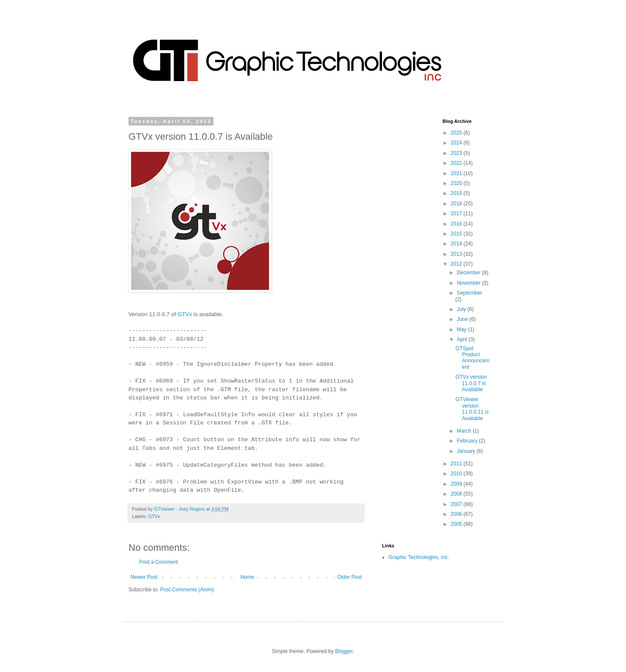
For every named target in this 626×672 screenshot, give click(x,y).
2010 (457, 474)
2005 (457, 524)
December (469, 273)
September (469, 293)
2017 (457, 214)
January (466, 451)
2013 (457, 254)
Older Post (349, 577)
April (462, 339)
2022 (457, 163)
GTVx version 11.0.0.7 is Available (471, 383)
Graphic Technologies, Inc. (419, 557)
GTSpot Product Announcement (472, 358)
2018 (457, 204)
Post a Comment (158, 562)
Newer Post (144, 577)
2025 (457, 133)
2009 (457, 484)
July (462, 309)
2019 (457, 193)
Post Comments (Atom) (187, 590)
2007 (457, 504)
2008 (457, 494)
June (463, 319)
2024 (457, 143)
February (468, 441)
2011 (457, 464)
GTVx (185, 314)
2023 (457, 153)
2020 (457, 183)
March (465, 431)
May (462, 330)
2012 (457, 264)
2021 (457, 173)
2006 (457, 514)
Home (247, 577)
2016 (457, 224)
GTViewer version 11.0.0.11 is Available (472, 409)
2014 (457, 244)
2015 (457, 234)
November (469, 283)
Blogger (344, 651)
